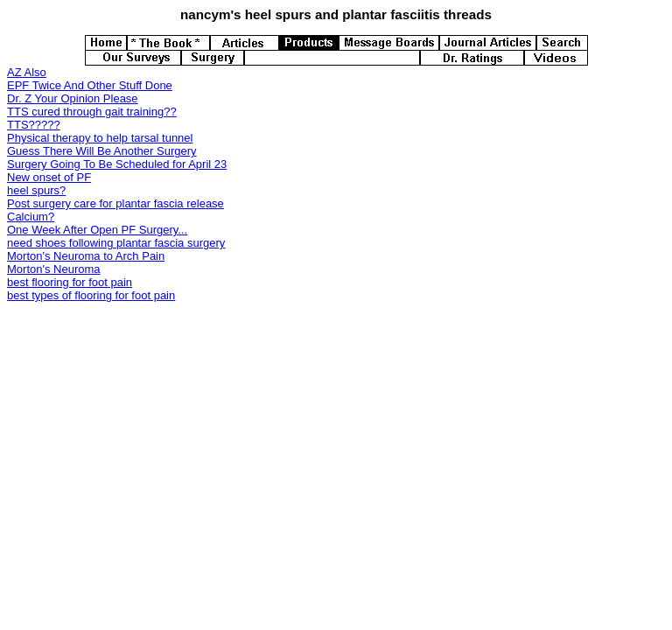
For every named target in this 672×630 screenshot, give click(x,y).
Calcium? (31, 217)
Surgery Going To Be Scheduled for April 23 (117, 164)
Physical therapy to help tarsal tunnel (100, 138)
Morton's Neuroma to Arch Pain (86, 256)
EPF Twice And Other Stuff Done (90, 85)
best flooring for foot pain (70, 282)
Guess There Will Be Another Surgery (102, 151)
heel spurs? (36, 190)
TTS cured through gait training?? (92, 112)
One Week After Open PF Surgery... (97, 230)
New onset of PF (49, 177)
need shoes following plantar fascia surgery (116, 243)
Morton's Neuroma (54, 269)
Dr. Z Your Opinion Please (73, 98)
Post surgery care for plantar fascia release (115, 203)
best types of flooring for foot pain (91, 295)
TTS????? (34, 125)
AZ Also (27, 72)
